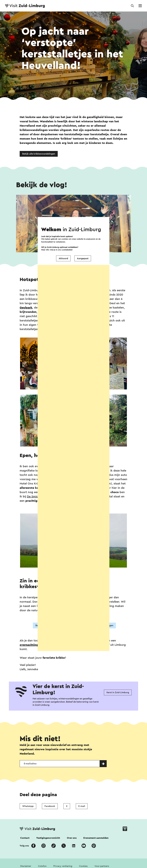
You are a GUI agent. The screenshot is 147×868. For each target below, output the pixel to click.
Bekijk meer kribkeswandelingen (96, 625)
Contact (25, 838)
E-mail (82, 806)
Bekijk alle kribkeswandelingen (39, 154)
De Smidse (34, 497)
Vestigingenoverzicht (48, 838)
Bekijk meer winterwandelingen (52, 625)
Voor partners (102, 866)
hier (65, 329)
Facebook (50, 806)
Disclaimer (26, 866)
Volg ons (24, 846)
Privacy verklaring (63, 866)
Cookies (83, 866)
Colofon (42, 866)
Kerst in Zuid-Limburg (118, 692)
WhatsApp (28, 806)
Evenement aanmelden (96, 838)
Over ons (72, 838)
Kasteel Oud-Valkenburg (77, 308)
